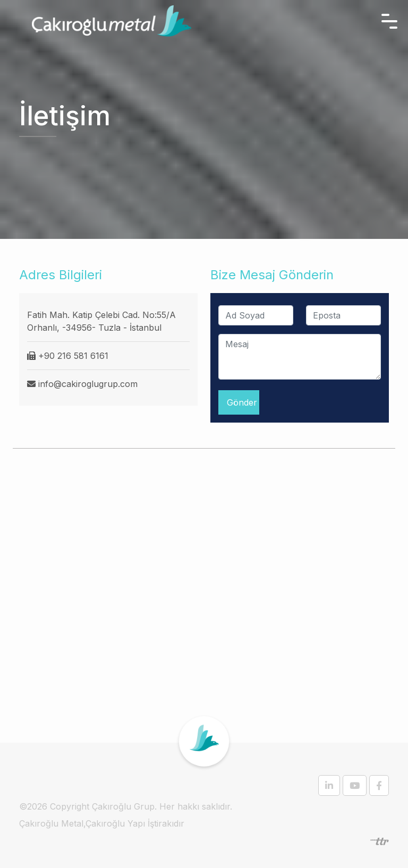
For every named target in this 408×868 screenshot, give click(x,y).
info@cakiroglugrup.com (88, 384)
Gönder (242, 402)
